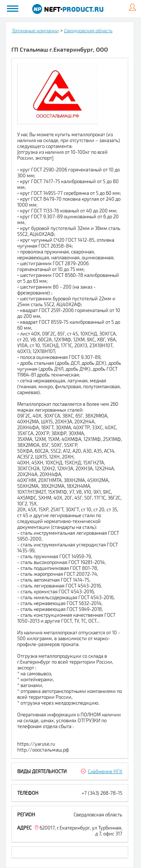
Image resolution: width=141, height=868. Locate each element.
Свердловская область (88, 30)
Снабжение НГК (105, 771)
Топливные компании (35, 30)
